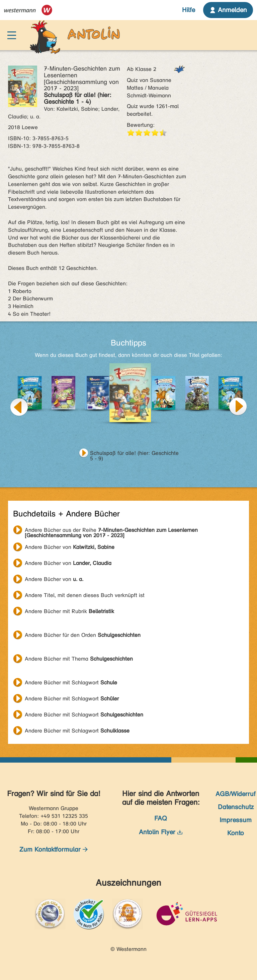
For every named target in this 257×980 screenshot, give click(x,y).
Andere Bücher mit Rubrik (69, 611)
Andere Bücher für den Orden (83, 635)
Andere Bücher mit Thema (79, 659)
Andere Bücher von (70, 547)
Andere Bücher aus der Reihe (111, 531)
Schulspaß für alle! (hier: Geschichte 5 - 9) (134, 454)
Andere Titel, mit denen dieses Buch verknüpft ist (85, 595)
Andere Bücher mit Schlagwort (71, 682)
